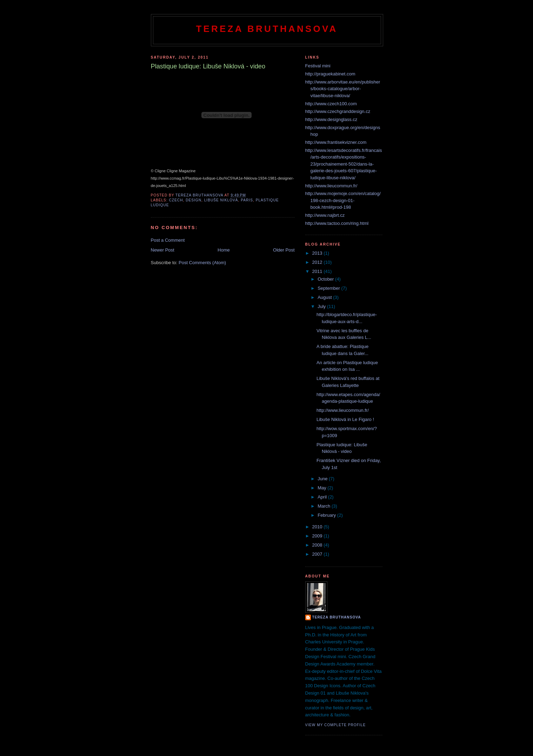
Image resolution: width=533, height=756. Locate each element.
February (327, 515)
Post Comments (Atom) (202, 263)
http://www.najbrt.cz (325, 215)
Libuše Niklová (221, 200)
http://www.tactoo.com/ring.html (337, 223)
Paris (247, 200)
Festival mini (318, 66)
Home (224, 250)
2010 (318, 527)
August (325, 297)
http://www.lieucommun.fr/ (331, 186)
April (323, 497)
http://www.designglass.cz (331, 119)
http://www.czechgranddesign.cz (338, 111)
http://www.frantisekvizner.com (336, 142)
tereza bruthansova (337, 617)
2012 (318, 262)
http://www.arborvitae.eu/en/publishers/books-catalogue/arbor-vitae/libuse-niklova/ (343, 89)
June (323, 479)
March (325, 506)
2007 (318, 554)
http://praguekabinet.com (330, 74)
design (194, 200)
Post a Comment (168, 240)
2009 (318, 536)
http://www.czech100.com (331, 104)
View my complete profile (336, 725)
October (326, 279)
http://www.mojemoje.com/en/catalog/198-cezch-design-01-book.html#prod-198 (343, 200)
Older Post (284, 250)
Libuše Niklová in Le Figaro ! (345, 419)
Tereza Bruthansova (267, 29)
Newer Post (163, 250)
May (322, 488)
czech (176, 200)
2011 (318, 271)
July (322, 306)
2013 (318, 253)
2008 (318, 545)
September (329, 288)
